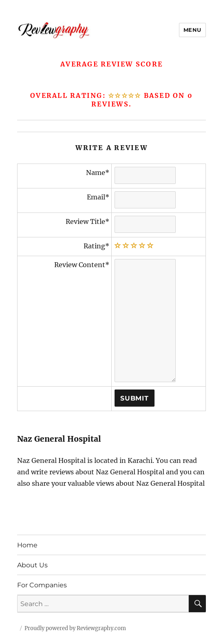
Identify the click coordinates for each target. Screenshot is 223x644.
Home (27, 545)
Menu (192, 30)
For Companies (42, 585)
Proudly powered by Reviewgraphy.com (75, 628)
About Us (32, 565)
